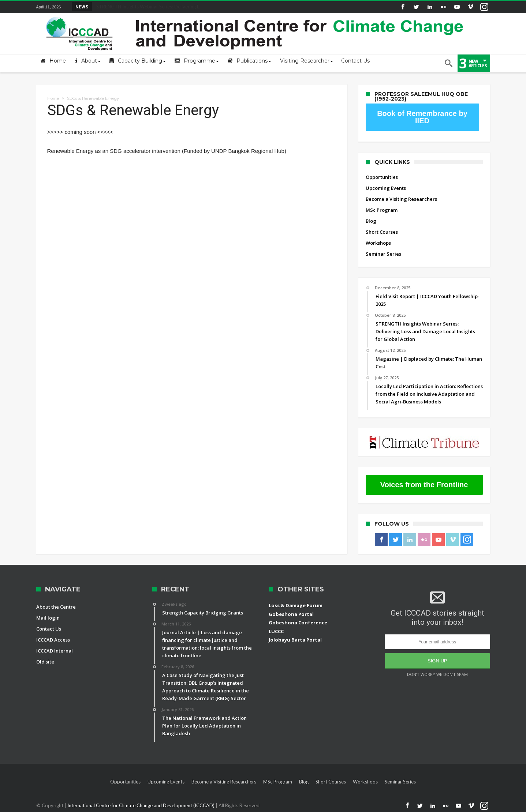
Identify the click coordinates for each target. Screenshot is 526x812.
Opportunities (382, 177)
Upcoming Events (386, 188)
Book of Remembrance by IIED (422, 117)
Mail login (48, 618)
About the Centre (56, 607)
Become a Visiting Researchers (401, 199)
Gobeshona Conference (298, 623)
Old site (45, 662)
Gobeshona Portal (291, 614)
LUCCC (276, 631)
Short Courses (382, 232)
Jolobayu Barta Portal (295, 640)
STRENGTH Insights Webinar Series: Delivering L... (148, 7)
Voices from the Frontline (424, 485)
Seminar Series (383, 254)
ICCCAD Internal (55, 651)
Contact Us (49, 629)
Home (53, 98)
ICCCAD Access (53, 640)
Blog (371, 221)
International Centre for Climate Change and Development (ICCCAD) (141, 805)
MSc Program (382, 210)
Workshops (378, 243)
